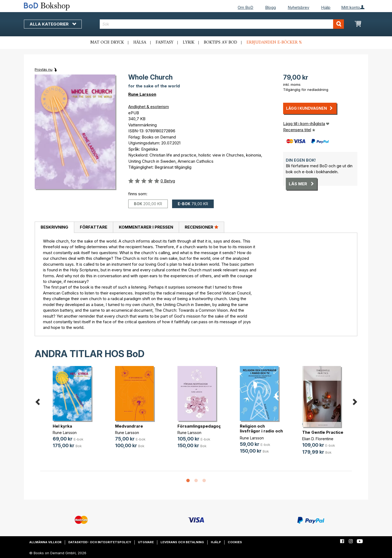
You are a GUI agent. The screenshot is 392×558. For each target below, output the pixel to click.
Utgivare (146, 542)
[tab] (54, 228)
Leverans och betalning (182, 542)
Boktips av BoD (220, 42)
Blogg (270, 7)
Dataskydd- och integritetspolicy (100, 542)
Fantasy (165, 42)
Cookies (235, 542)
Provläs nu (44, 69)
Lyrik (189, 42)
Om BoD (245, 7)
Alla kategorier (53, 24)
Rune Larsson (142, 94)
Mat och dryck (107, 42)
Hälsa (140, 42)
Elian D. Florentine (318, 439)
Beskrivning (54, 227)
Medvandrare (129, 426)
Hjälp (326, 7)
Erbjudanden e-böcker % (274, 42)
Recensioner (202, 227)
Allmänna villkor (45, 542)
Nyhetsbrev (298, 7)
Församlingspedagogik (201, 426)
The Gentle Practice (323, 432)
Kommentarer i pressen (146, 227)
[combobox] (222, 24)
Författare (94, 227)
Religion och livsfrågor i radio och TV (261, 431)
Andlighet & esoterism (149, 107)
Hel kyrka (62, 426)
